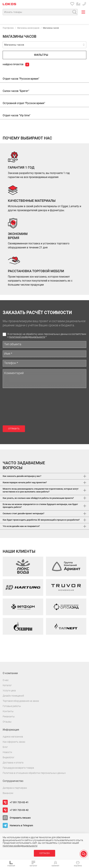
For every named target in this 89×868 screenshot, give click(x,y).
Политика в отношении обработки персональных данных (34, 773)
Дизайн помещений (13, 696)
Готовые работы (12, 706)
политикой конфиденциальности (27, 337)
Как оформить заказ (14, 742)
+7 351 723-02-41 (84, 3)
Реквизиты (9, 716)
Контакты (8, 711)
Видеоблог (9, 757)
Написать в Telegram (21, 825)
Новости (7, 752)
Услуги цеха (9, 691)
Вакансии (8, 793)
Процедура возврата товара (18, 768)
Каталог (7, 685)
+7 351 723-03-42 (19, 810)
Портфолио (8, 28)
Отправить (14, 429)
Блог (5, 747)
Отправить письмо (20, 818)
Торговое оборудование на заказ (21, 701)
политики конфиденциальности (20, 846)
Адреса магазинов (13, 737)
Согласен (44, 853)
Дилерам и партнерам (15, 788)
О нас (6, 680)
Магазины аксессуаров (28, 28)
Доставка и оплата (13, 763)
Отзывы (7, 722)
